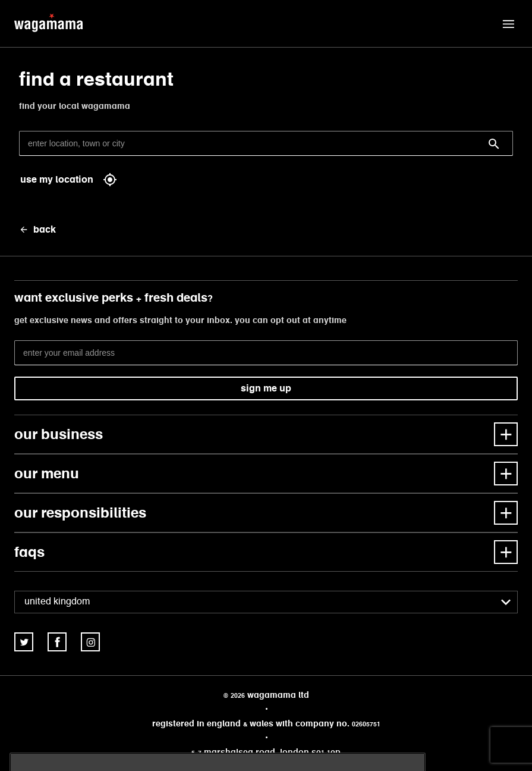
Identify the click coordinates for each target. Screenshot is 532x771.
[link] (24, 642)
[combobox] (266, 602)
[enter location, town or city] (266, 143)
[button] (508, 24)
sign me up (266, 388)
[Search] (494, 144)
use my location (69, 180)
